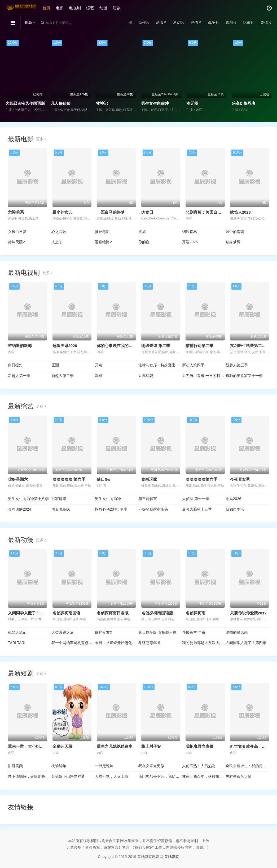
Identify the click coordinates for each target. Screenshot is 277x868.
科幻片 (179, 23)
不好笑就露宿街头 (153, 509)
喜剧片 (231, 23)
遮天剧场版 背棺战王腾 (157, 632)
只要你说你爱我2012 (248, 613)
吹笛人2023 (240, 212)
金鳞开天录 (62, 746)
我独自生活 (235, 509)
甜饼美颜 (15, 766)
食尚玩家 (149, 479)
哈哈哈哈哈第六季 (201, 479)
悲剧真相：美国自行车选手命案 (213, 212)
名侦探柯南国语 (66, 613)
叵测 (55, 365)
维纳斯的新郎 (20, 346)
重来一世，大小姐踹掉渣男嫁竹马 (38, 746)
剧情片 (266, 23)
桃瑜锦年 (59, 766)
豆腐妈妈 (146, 376)
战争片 (214, 23)
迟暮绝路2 (103, 242)
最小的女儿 (62, 212)
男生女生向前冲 (155, 103)
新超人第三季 (237, 365)
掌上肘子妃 (151, 746)
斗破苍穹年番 (150, 643)
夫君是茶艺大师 (239, 776)
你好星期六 (18, 479)
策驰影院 (172, 857)
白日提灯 (15, 365)
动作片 (144, 23)
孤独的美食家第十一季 (244, 376)
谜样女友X (104, 632)
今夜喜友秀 (240, 479)
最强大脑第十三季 (197, 509)
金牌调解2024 (19, 509)
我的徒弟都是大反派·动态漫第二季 (204, 643)
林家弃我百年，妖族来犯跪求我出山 (204, 776)
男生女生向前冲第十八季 (28, 499)
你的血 (144, 242)
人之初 (57, 242)
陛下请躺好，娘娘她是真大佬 (30, 776)
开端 (99, 365)
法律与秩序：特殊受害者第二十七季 (160, 365)
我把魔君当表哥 (199, 746)
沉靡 (99, 376)
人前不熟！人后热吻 (199, 766)
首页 (46, 8)
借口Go (104, 479)
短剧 (117, 8)
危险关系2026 (65, 346)
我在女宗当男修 (151, 766)
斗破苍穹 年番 (194, 632)
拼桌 (142, 232)
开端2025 (190, 242)
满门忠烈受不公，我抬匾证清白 (160, 776)
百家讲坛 (59, 499)
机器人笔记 (17, 632)
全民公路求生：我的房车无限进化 (247, 766)
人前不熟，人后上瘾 (112, 776)
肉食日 (147, 212)
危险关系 (16, 212)
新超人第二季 (63, 376)
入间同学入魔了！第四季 (246, 643)
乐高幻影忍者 (244, 103)
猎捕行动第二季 (199, 346)
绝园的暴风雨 (237, 632)
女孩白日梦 (17, 232)
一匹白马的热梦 (111, 212)
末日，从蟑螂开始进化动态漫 (117, 643)
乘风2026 (233, 499)
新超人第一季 (19, 376)
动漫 (103, 8)
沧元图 (192, 103)
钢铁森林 (190, 232)
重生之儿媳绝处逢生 (115, 746)
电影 (60, 8)
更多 (41, 139)
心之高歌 (59, 232)
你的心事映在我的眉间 (117, 346)
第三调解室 (148, 499)
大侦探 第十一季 (196, 499)
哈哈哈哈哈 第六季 (69, 479)
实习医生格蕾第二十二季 (252, 346)
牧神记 (102, 103)
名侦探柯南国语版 (157, 613)
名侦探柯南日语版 (113, 613)
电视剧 (75, 8)
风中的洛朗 (235, 232)
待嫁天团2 (16, 242)
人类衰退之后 (63, 632)
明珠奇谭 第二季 (156, 346)
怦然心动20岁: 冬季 (111, 509)
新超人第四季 (193, 365)
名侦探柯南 (195, 613)
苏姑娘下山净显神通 (68, 776)
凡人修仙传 (61, 103)
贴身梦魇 (233, 242)
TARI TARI (17, 643)
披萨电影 (102, 232)
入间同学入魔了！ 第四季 (30, 613)
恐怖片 (196, 23)
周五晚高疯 (61, 509)
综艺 (90, 8)
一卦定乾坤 (104, 766)
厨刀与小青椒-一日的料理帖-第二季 (204, 376)
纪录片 (249, 23)
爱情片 (161, 23)
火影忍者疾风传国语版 (25, 103)
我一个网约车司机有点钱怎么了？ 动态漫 (73, 643)
